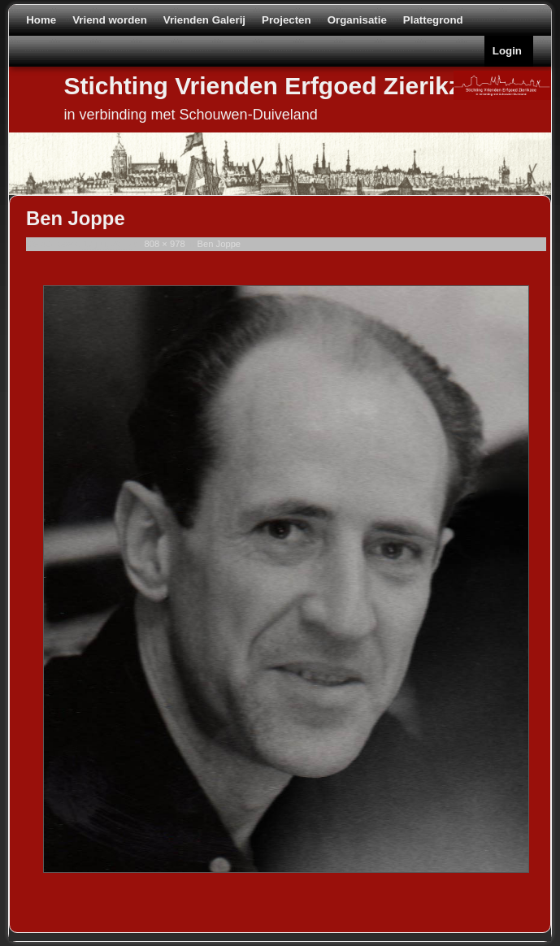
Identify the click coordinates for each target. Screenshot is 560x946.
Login (507, 51)
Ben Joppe (219, 244)
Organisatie (357, 20)
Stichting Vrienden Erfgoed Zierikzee (276, 86)
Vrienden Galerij (204, 20)
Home (41, 20)
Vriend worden (110, 20)
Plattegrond (433, 20)
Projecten (287, 20)
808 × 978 (165, 244)
